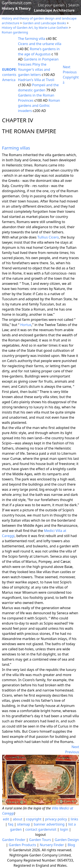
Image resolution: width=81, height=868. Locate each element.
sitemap (24, 824)
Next (67, 67)
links (74, 819)
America (9, 80)
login (64, 829)
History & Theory (16, 8)
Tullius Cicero (48, 237)
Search (74, 5)
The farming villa (32, 39)
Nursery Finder (52, 845)
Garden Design (67, 840)
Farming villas (16, 148)
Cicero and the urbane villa (40, 44)
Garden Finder (14, 840)
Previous (70, 72)
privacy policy (56, 819)
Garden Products (22, 845)
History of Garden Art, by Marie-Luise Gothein (35, 28)
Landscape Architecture (54, 10)
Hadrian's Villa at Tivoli (36, 80)
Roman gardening (15, 32)
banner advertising (49, 824)
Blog (71, 845)
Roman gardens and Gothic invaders (39, 106)
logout (40, 835)
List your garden (51, 5)
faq (11, 824)
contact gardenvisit (41, 829)
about (17, 819)
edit (6, 819)
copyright (34, 819)
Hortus (26, 325)
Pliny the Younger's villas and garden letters (34, 69)
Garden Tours (40, 840)
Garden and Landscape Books (44, 23)
